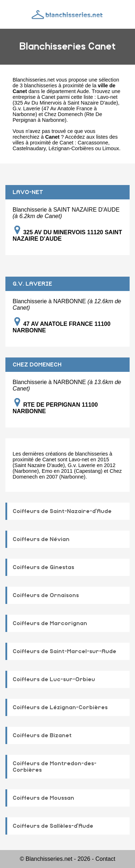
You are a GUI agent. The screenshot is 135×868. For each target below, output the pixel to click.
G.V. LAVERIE (32, 284)
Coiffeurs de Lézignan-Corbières (60, 707)
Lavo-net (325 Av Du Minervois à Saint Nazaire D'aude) (65, 100)
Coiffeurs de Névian (41, 539)
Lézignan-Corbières (71, 148)
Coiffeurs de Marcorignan (50, 623)
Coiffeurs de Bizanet (42, 735)
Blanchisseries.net (34, 80)
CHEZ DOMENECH (37, 365)
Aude (83, 91)
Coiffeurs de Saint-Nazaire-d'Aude (62, 511)
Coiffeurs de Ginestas (43, 567)
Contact (105, 859)
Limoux (111, 148)
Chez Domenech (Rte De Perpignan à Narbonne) (57, 117)
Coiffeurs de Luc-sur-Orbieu (54, 679)
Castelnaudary (29, 148)
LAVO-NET (28, 192)
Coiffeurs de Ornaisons (46, 595)
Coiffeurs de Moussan (43, 798)
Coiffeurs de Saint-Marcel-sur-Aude (64, 651)
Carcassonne (93, 143)
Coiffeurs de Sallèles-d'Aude (53, 826)
